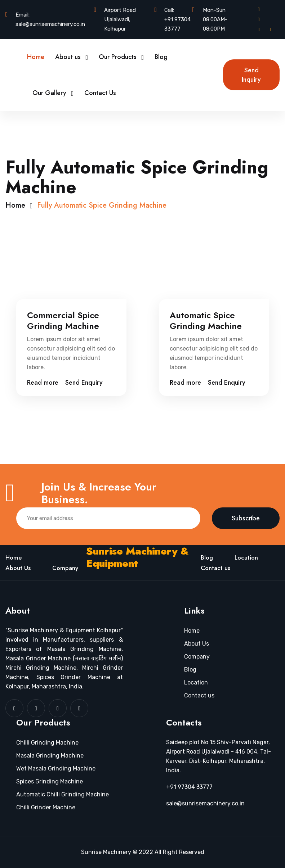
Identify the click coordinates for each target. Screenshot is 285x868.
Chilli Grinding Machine (47, 743)
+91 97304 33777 (177, 24)
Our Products (118, 57)
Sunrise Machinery (106, 852)
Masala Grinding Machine (50, 756)
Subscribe (246, 518)
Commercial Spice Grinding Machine (63, 321)
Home (36, 57)
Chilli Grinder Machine (46, 807)
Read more (43, 383)
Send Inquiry (251, 75)
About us (68, 57)
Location (246, 557)
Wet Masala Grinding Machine (56, 768)
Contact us (215, 568)
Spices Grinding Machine (50, 781)
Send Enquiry (84, 383)
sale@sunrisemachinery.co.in (50, 24)
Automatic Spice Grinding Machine (206, 321)
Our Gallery (49, 93)
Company (65, 568)
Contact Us (100, 93)
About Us (18, 568)
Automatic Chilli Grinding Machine (63, 794)
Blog (161, 57)
